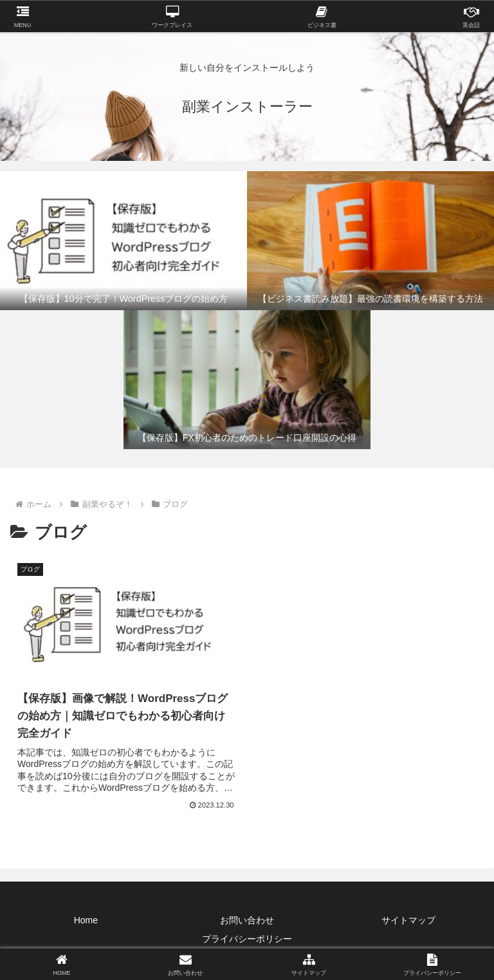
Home (86, 920)
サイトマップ (408, 920)
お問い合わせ (247, 920)
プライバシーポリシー (247, 939)
